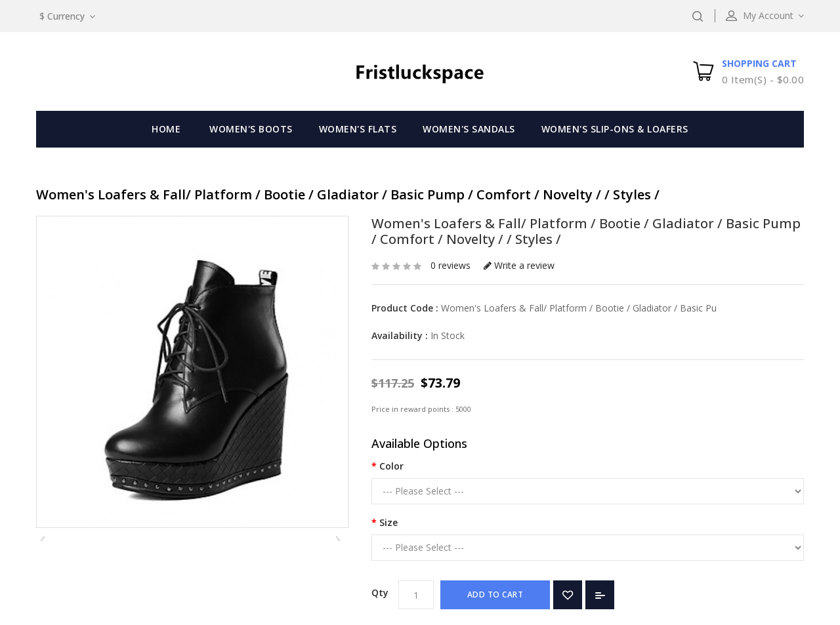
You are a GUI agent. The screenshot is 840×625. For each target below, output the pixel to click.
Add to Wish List (568, 595)
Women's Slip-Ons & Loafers (615, 129)
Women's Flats (358, 129)
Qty (380, 593)
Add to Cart (495, 595)
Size (388, 522)
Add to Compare (600, 595)
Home (166, 129)
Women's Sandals (469, 129)
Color (391, 466)
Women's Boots (251, 129)
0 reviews (451, 265)
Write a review (519, 265)
